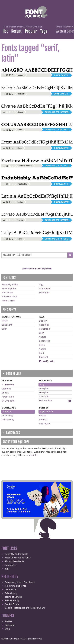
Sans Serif (7, 325)
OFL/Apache (8, 401)
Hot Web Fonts (10, 297)
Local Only (7, 416)
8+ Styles (44, 393)
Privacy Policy (12, 601)
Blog (7, 629)
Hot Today (7, 293)
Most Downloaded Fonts (18, 558)
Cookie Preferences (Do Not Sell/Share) (25, 608)
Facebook (10, 625)
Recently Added (10, 285)
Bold (41, 353)
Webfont (6, 389)
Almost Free (8, 301)
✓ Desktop (8, 385)
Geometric (44, 341)
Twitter (9, 621)
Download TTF (61, 75)
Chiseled (44, 357)
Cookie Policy (12, 604)
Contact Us (11, 590)
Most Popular (9, 289)
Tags (44, 31)
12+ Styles (44, 397)
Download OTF (61, 94)
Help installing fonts (15, 586)
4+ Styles (44, 389)
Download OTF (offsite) (57, 112)
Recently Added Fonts (16, 554)
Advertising (11, 593)
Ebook (5, 393)
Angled (43, 337)
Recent (16, 31)
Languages (45, 289)
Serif (4, 329)
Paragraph (44, 329)
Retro (5, 321)
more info (32, 455)
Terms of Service (13, 597)
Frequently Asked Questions (20, 582)
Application (8, 397)
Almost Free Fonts (15, 561)
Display (43, 321)
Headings (44, 325)
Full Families (46, 401)
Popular (31, 31)
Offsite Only (8, 420)
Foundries (44, 293)
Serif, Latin (47, 361)
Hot (5, 31)
